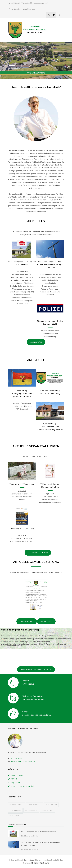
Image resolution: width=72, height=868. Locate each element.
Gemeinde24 (29, 860)
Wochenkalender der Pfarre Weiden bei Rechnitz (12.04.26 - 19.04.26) (50, 265)
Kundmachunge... (17, 805)
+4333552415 (15, 3)
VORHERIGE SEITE (27, 621)
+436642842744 (16, 758)
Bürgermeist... (15, 816)
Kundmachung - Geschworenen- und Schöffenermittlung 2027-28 (50, 427)
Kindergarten (47, 810)
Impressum (16, 783)
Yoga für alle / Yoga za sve (22, 484)
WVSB (14, 779)
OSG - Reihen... (15, 810)
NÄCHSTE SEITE (46, 621)
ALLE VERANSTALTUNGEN (38, 553)
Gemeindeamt (51, 805)
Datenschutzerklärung (40, 863)
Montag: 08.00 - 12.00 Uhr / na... (23, 9)
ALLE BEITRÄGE (36, 342)
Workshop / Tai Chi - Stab (22, 529)
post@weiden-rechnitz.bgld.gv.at (36, 3)
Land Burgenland (18, 775)
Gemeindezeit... (31, 810)
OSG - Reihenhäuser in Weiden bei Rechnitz (39, 832)
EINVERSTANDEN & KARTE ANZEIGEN (36, 669)
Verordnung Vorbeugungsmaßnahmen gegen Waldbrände (22, 394)
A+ (49, 15)
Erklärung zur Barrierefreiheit (23, 786)
